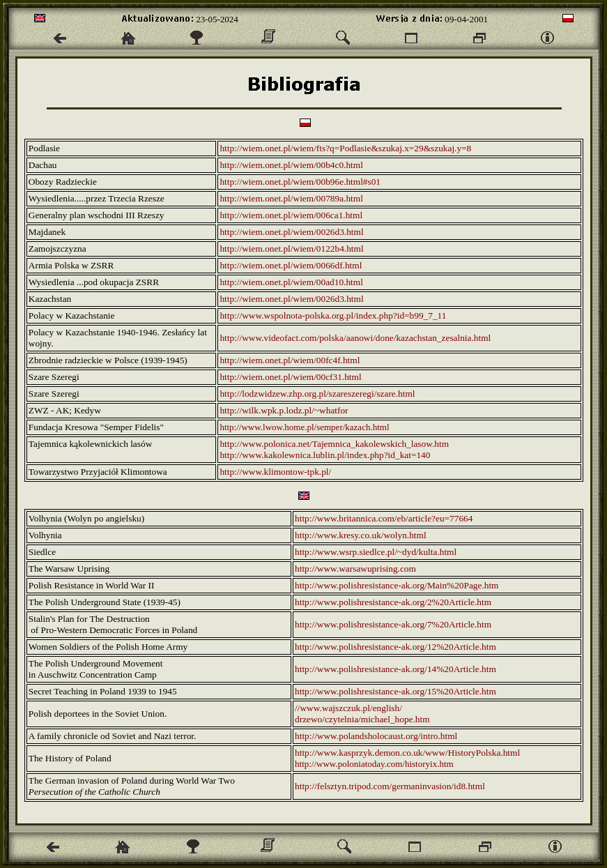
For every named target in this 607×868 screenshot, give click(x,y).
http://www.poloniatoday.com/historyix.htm (374, 764)
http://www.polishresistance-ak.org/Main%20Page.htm (397, 585)
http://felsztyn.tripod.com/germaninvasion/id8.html (390, 786)
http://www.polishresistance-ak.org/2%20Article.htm (393, 602)
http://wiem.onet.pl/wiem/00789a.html (291, 198)
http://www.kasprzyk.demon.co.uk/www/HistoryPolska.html (407, 753)
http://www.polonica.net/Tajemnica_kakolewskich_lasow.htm (334, 444)
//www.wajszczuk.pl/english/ (348, 708)
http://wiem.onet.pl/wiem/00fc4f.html (290, 360)
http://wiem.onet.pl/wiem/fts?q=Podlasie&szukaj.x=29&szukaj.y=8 (345, 148)
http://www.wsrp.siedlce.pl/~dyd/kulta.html (376, 552)
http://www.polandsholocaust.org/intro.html (376, 736)
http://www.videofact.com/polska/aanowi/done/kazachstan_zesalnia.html (355, 338)
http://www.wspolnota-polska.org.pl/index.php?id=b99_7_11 (333, 315)
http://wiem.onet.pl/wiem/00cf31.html (290, 377)
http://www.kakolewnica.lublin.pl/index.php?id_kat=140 (325, 455)
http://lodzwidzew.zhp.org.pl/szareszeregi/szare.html (317, 394)
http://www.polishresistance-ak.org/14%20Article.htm (395, 669)
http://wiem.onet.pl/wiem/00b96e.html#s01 (300, 182)
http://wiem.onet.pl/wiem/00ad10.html (291, 282)
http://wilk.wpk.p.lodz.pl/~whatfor (284, 410)
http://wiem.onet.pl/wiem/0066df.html (291, 265)
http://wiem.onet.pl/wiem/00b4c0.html (291, 165)
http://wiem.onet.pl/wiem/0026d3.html (291, 232)
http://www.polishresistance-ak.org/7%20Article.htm (393, 624)
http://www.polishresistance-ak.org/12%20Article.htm (395, 647)
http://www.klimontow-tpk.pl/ (275, 472)
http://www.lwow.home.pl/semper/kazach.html (304, 427)
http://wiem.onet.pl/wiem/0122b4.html (291, 249)
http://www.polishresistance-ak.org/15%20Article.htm (395, 691)
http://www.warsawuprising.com (355, 569)
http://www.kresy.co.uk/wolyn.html (361, 535)
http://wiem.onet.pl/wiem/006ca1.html (291, 215)
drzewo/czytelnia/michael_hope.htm (362, 719)
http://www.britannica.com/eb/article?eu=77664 (384, 518)
